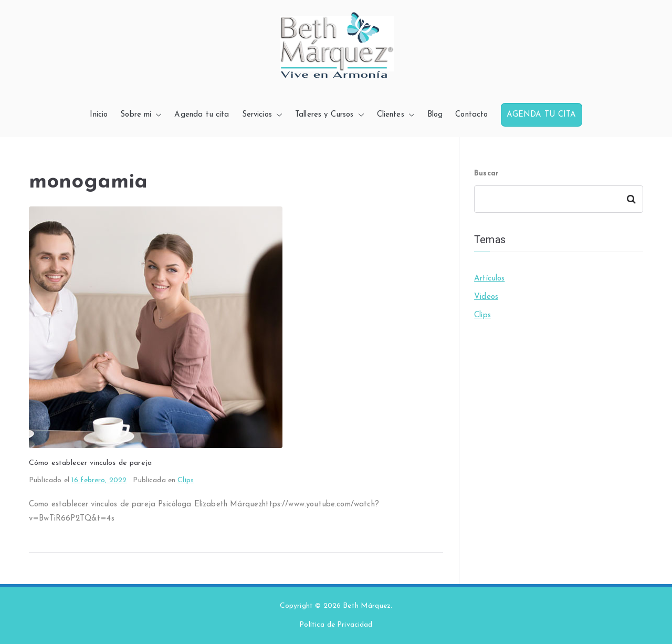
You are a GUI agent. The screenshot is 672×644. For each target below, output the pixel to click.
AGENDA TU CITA (542, 115)
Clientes (396, 115)
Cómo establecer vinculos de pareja (90, 463)
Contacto (471, 115)
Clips (186, 480)
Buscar (486, 174)
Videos (486, 297)
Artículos (489, 279)
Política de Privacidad (336, 625)
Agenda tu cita (202, 115)
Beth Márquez (367, 606)
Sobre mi (141, 115)
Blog (435, 115)
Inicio (99, 115)
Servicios (262, 115)
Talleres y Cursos (330, 115)
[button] (156, 115)
